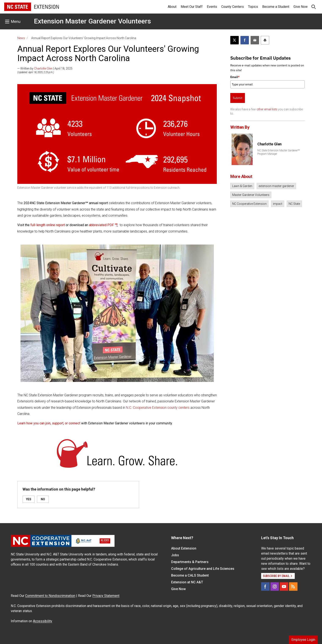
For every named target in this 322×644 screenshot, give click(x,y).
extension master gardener (276, 186)
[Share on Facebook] (245, 40)
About (172, 7)
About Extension (184, 548)
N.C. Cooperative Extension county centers (158, 408)
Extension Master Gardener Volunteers (92, 21)
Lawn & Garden (242, 186)
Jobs (175, 555)
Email (235, 77)
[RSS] (293, 587)
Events (212, 7)
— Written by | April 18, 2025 (45, 68)
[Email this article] (255, 40)
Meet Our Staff (192, 7)
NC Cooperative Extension (249, 204)
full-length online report (48, 225)
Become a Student (276, 7)
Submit (238, 98)
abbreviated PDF (101, 225)
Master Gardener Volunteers (251, 195)
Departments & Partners (190, 562)
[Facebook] (265, 587)
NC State (294, 204)
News (21, 38)
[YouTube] (284, 587)
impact (278, 204)
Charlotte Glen (43, 68)
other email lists (267, 109)
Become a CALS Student (190, 575)
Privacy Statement (106, 596)
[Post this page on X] (235, 40)
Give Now (301, 7)
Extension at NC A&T (187, 582)
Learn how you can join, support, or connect (49, 423)
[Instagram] (275, 587)
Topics (253, 7)
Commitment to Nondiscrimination (50, 596)
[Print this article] (265, 40)
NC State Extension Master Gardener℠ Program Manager (279, 152)
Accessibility (43, 621)
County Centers (233, 7)
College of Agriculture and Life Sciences (203, 569)
